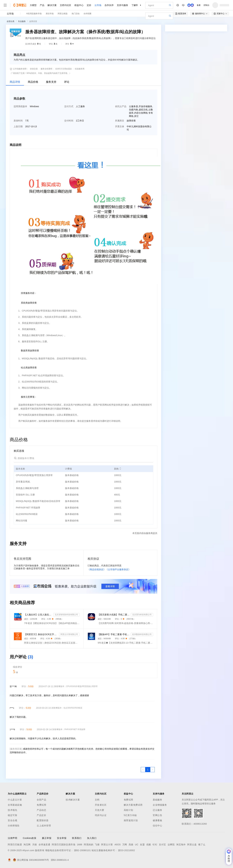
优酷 (149, 845)
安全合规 (12, 820)
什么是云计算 (15, 800)
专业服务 (22, 21)
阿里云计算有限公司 (69, 634)
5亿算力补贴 (130, 815)
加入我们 (92, 838)
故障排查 (33, 21)
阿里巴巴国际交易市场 (64, 845)
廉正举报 (47, 838)
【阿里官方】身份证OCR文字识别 (41, 634)
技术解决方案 (73, 800)
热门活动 (76, 14)
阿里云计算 (107, 845)
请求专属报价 (211, 111)
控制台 (206, 5)
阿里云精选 (63, 14)
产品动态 (41, 810)
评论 (67, 82)
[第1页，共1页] (148, 770)
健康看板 (157, 820)
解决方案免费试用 (133, 805)
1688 (80, 845)
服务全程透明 (46, 69)
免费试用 (41, 805)
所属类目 (120, 121)
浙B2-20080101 (82, 850)
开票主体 (120, 126)
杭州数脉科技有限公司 (142, 634)
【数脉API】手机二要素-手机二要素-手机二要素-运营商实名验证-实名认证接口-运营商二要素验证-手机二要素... (114, 634)
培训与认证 (101, 815)
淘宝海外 (181, 845)
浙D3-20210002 (126, 850)
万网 (125, 845)
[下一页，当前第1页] (152, 770)
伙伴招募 (88, 14)
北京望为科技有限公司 (142, 615)
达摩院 (171, 845)
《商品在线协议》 (97, 569)
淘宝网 (27, 845)
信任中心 (157, 826)
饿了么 (202, 845)
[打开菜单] (5, 5)
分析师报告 (14, 826)
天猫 (35, 845)
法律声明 (12, 838)
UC (137, 845)
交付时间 (69, 121)
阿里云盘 (192, 845)
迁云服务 (157, 810)
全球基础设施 (15, 805)
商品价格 (33, 82)
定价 (89, 5)
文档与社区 (66, 5)
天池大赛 (100, 810)
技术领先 (12, 810)
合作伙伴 (109, 5)
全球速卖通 (44, 845)
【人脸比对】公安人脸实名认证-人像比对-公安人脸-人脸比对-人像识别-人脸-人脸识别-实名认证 (38, 615)
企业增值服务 (160, 805)
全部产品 (41, 800)
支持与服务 (122, 5)
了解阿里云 (137, 5)
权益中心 (79, 5)
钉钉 (155, 845)
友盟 (142, 845)
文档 (97, 800)
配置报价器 (43, 820)
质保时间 (18, 121)
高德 (131, 845)
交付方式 (69, 106)
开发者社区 (101, 805)
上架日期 (18, 126)
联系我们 (77, 838)
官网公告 (157, 815)
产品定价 (41, 815)
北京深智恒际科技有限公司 (66, 615)
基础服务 (157, 800)
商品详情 (15, 82)
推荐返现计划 (131, 820)
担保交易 (34, 69)
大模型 (33, 5)
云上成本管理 (44, 826)
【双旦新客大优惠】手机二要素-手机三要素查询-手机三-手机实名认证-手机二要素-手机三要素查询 (114, 615)
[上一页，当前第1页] (143, 770)
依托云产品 (121, 106)
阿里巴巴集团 (15, 845)
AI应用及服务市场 (34, 14)
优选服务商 (80, 69)
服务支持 (51, 82)
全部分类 (11, 21)
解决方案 (52, 5)
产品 (42, 5)
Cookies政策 (30, 838)
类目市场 (50, 14)
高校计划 (128, 810)
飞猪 (97, 845)
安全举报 (62, 838)
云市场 (98, 5)
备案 (199, 5)
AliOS (118, 845)
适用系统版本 (20, 106)
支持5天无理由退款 (64, 69)
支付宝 (162, 845)
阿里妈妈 (89, 845)
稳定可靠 (12, 815)
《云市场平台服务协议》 (118, 569)
